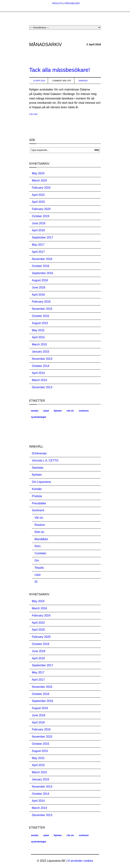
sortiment (84, 411)
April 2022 (38, 195)
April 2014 (38, 373)
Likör (38, 575)
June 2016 (39, 287)
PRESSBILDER (72, 3)
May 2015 (38, 330)
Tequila (39, 568)
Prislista (37, 496)
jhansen (83, 81)
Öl (36, 582)
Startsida (38, 468)
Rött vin (39, 532)
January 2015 (41, 352)
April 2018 (38, 230)
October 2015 (41, 316)
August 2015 (40, 323)
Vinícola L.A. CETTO (45, 461)
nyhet (46, 411)
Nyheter (58, 411)
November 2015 (42, 309)
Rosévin (40, 525)
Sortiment (38, 510)
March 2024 (39, 180)
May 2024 (38, 173)
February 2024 (41, 188)
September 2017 (42, 237)
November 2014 (42, 359)
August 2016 (40, 280)
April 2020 (38, 202)
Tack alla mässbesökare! (60, 70)
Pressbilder (39, 503)
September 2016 (42, 273)
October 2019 (41, 216)
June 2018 (39, 223)
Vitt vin (39, 518)
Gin (37, 560)
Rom (38, 546)
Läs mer (33, 114)
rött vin (70, 411)
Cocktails (40, 553)
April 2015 (38, 337)
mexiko (35, 411)
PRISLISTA (57, 3)
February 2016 (41, 302)
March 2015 (39, 344)
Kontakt (37, 489)
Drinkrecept (39, 453)
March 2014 (39, 380)
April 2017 (38, 252)
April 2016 (38, 295)
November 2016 (42, 259)
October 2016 (41, 266)
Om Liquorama (41, 482)
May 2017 (38, 245)
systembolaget (38, 417)
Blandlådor (41, 539)
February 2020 (41, 209)
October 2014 (41, 366)
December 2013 (42, 387)
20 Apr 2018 (39, 81)
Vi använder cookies (80, 861)
